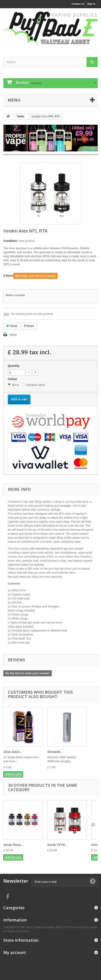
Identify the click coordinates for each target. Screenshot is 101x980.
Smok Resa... (13, 845)
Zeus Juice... (13, 752)
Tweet (12, 326)
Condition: (11, 241)
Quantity (14, 366)
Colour (13, 379)
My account (15, 952)
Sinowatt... (55, 752)
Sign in (91, 4)
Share (29, 326)
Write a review (15, 295)
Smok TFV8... (57, 845)
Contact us (78, 4)
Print (13, 335)
